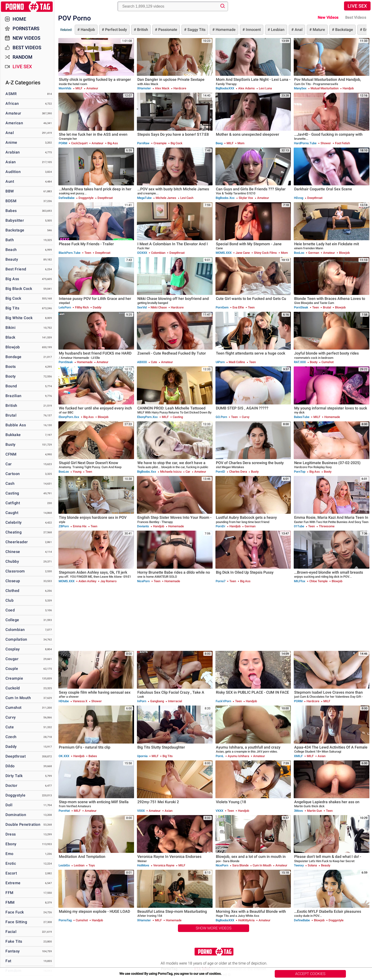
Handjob (87, 30)
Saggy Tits (196, 30)
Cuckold (13, 688)
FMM (10, 902)
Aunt (10, 181)
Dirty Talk (14, 776)
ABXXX (142, 362)
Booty (11, 376)
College (12, 620)
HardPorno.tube (305, 143)
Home (19, 19)
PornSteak (301, 307)
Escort (11, 873)
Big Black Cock (19, 289)
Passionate (167, 30)
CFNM (11, 454)
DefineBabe (67, 198)
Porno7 (221, 581)
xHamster (144, 88)
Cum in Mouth (18, 698)
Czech (11, 737)
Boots (11, 367)
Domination (16, 815)
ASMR (11, 94)
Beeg (219, 143)
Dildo (10, 766)
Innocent (253, 30)
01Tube (299, 526)
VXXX (141, 811)
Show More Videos (214, 928)
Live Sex (357, 6)
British (142, 30)
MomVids (65, 88)
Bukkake (13, 435)
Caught (12, 513)
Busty (11, 444)
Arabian (13, 152)
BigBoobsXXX (225, 88)
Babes (11, 211)
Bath (10, 240)
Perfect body (116, 30)
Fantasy (13, 951)
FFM (9, 893)
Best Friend (16, 269)
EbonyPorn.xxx (69, 417)
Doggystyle (15, 795)
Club (9, 600)
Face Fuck (15, 912)
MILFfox (300, 581)
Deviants (143, 526)
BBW (10, 191)
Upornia (142, 756)
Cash (10, 483)
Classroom (15, 571)
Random (23, 57)
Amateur (13, 113)
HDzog (299, 198)
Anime (11, 142)
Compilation (16, 639)
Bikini (10, 328)
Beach (11, 250)
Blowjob (13, 347)
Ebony (11, 844)
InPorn (142, 701)
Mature (318, 30)
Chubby (12, 561)
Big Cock (13, 298)
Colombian (15, 630)
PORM (63, 143)
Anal (298, 30)
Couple (12, 669)
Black (10, 337)
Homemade (225, 30)
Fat (8, 961)
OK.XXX (64, 756)
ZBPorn (64, 526)
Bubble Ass (16, 425)
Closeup (13, 581)
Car (9, 464)
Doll (9, 805)
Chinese (13, 552)
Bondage (14, 357)
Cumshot (14, 708)
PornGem (222, 307)
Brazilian (14, 396)
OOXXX (142, 253)
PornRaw (143, 143)
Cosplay (13, 649)
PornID (220, 472)
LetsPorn (65, 307)
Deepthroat (16, 756)
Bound (11, 386)
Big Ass (12, 279)
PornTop (300, 472)
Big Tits (12, 308)
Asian (11, 162)
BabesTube (302, 417)
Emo (9, 854)
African (12, 103)
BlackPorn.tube (70, 253)
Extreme (13, 883)
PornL (220, 756)
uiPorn (220, 362)
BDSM (11, 201)
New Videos (328, 17)
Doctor (11, 785)
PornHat (64, 811)
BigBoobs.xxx (225, 198)
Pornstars (26, 29)
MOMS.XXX (224, 253)
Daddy (11, 747)
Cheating (14, 532)
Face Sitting (16, 922)
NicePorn (143, 581)
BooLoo (299, 253)
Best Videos (27, 48)
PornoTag (65, 920)
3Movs (298, 811)
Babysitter (15, 220)
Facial (11, 932)
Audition (13, 172)
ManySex (300, 88)
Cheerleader (17, 542)
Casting (12, 493)
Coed (10, 610)
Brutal (11, 415)
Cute (10, 727)
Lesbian (277, 30)
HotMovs (143, 865)
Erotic (11, 863)
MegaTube (144, 198)
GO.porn (221, 417)
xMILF (298, 756)
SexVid (142, 307)
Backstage (344, 30)
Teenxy (299, 865)
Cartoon (13, 474)
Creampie (14, 678)
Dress (11, 834)
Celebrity (14, 522)
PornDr (221, 526)
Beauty (12, 259)
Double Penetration (23, 824)
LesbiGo (64, 865)
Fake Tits (14, 941)
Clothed (12, 591)
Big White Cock (19, 318)
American (14, 123)
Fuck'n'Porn (223, 701)
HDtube (64, 701)
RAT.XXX (300, 362)
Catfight (13, 503)
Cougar (12, 659)
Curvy (11, 717)
